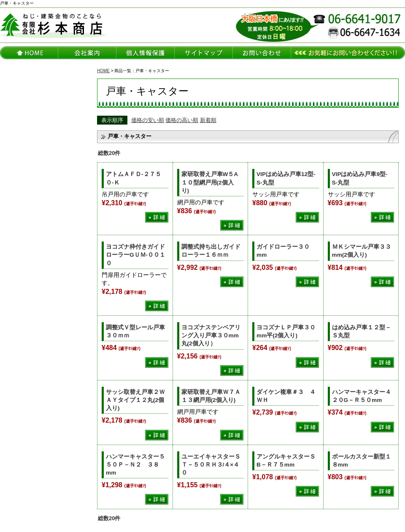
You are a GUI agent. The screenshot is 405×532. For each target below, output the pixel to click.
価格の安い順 (148, 120)
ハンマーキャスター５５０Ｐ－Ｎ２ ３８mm (135, 465)
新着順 (208, 120)
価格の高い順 (182, 120)
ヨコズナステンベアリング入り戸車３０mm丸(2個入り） (211, 335)
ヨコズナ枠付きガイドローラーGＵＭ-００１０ (136, 255)
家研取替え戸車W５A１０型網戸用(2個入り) (210, 182)
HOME (103, 71)
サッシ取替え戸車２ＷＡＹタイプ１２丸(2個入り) (135, 400)
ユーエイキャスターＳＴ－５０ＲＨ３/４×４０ (211, 465)
